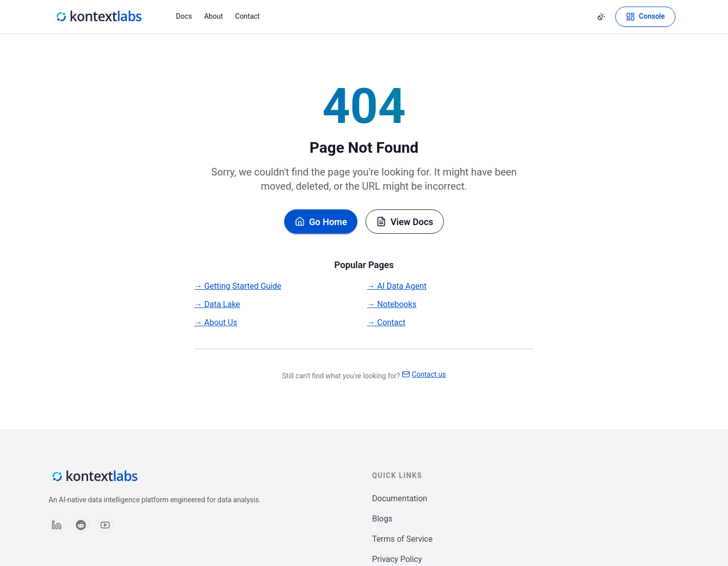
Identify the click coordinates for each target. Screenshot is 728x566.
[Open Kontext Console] (645, 17)
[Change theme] (601, 17)
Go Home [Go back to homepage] (321, 222)
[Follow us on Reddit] (81, 525)
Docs (184, 16)
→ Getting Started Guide (238, 286)
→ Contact (386, 322)
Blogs (382, 519)
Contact (247, 16)
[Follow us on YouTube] (105, 525)
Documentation (400, 498)
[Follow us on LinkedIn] (57, 525)
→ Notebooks (392, 304)
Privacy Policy (397, 559)
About (214, 16)
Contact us (424, 374)
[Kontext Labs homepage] (98, 17)
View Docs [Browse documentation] (404, 222)
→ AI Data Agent (397, 286)
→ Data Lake (217, 304)
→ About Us (216, 322)
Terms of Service (402, 539)
